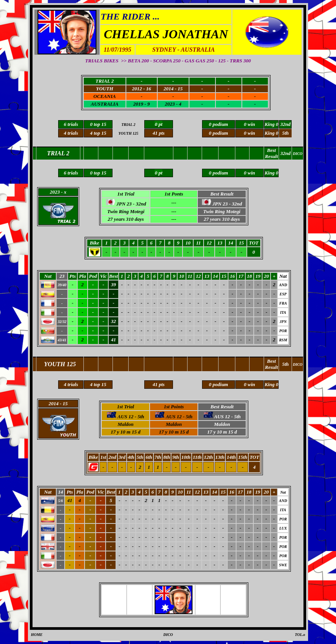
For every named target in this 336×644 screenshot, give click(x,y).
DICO (168, 635)
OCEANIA (105, 96)
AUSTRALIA (104, 104)
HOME (37, 635)
